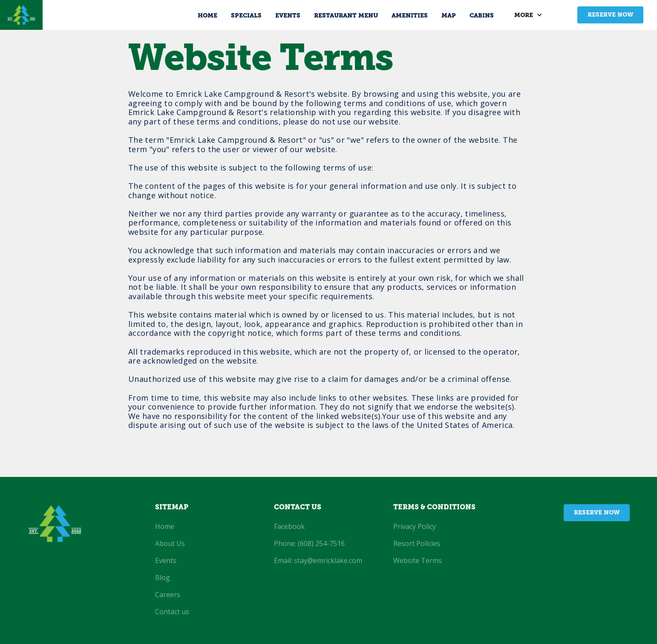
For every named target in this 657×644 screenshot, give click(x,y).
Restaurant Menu (346, 16)
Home (207, 16)
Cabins (482, 16)
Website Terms (418, 560)
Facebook (289, 526)
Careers (168, 595)
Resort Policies (417, 543)
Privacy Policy (415, 526)
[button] (533, 15)
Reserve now (610, 15)
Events (288, 16)
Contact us (172, 612)
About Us (170, 543)
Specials (246, 16)
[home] (21, 15)
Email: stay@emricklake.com (318, 560)
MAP (449, 16)
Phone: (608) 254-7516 (309, 543)
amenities (410, 16)
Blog (163, 578)
